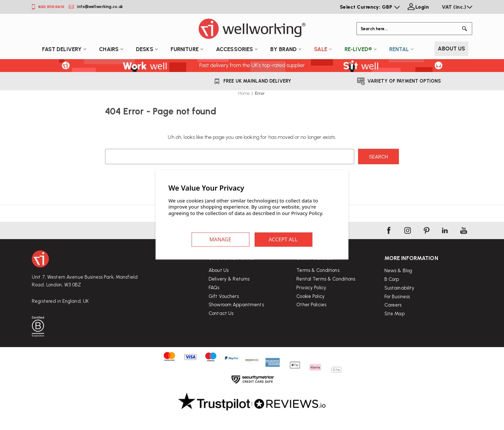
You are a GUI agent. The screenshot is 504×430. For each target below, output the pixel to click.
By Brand (286, 49)
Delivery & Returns (229, 287)
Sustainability (400, 308)
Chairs (111, 49)
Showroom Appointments (236, 313)
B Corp (392, 299)
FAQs (214, 296)
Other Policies (311, 319)
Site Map (395, 334)
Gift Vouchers (224, 304)
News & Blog (398, 291)
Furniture (187, 49)
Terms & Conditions (318, 284)
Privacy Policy (311, 302)
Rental (401, 49)
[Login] (417, 7)
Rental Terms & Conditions (326, 293)
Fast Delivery (64, 49)
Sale (323, 49)
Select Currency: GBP (370, 7)
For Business (397, 316)
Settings (221, 240)
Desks (147, 49)
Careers (393, 325)
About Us (451, 49)
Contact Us (221, 322)
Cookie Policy (310, 310)
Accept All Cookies (283, 240)
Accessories (237, 49)
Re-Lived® (360, 49)
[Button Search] (466, 29)
